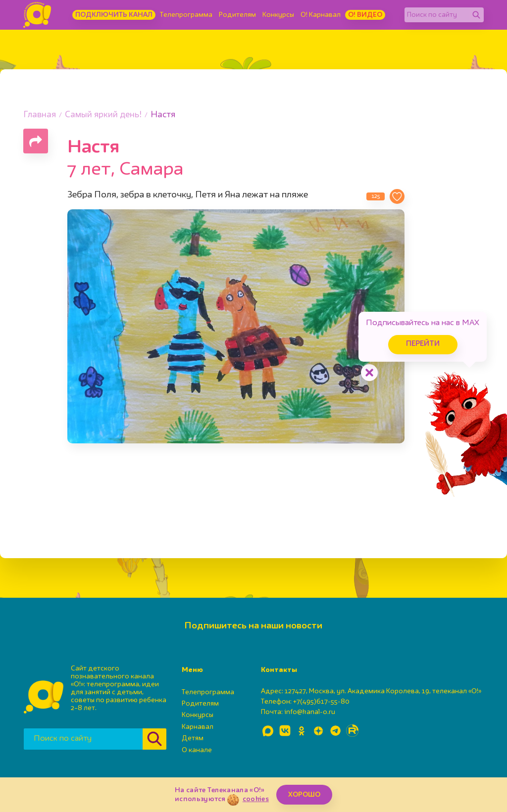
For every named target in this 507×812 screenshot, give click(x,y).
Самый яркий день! (103, 115)
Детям (193, 738)
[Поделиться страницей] (36, 141)
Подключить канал (114, 15)
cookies (256, 799)
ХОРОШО (304, 795)
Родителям (237, 15)
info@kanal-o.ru (310, 712)
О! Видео (365, 15)
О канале (197, 750)
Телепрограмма (186, 15)
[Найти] (476, 15)
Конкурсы (278, 15)
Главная (40, 115)
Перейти (423, 344)
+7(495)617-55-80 (321, 702)
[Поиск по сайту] (437, 15)
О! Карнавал (321, 15)
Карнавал (198, 727)
